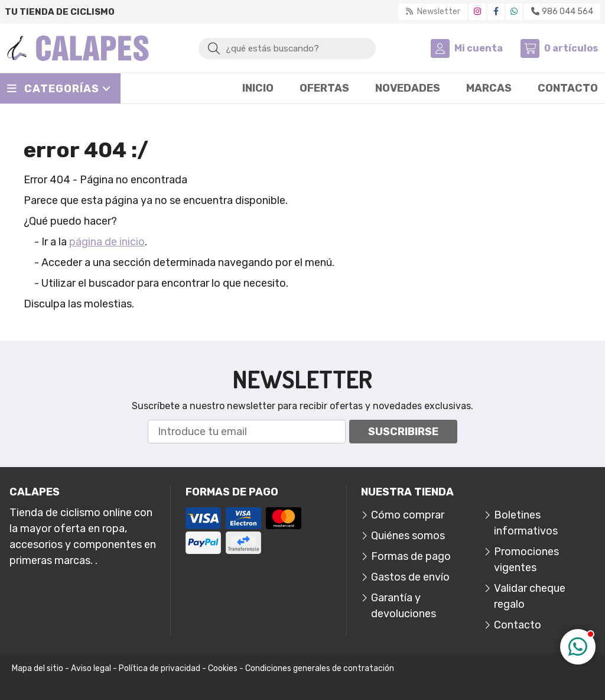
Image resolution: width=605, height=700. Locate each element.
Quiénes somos (408, 536)
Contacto (518, 625)
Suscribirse (403, 432)
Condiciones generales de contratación (320, 668)
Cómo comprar (408, 515)
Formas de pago (411, 556)
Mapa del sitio (38, 668)
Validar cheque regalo (530, 596)
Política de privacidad (160, 668)
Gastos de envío (410, 577)
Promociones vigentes (526, 560)
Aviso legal (91, 668)
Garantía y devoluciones (404, 606)
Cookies (223, 668)
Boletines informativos (526, 523)
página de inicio (107, 242)
